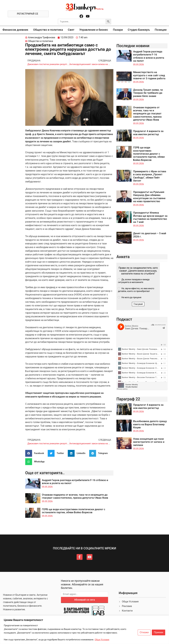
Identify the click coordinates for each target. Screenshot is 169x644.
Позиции (161, 30)
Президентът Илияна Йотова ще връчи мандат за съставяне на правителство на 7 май (150, 217)
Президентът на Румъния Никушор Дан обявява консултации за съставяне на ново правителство (149, 197)
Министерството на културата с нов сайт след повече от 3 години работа (149, 75)
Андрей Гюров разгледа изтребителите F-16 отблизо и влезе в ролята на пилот (149, 56)
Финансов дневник (15, 30)
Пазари (118, 30)
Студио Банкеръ (139, 30)
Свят (71, 30)
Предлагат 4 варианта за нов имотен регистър (148, 133)
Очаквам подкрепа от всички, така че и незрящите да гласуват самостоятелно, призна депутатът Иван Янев (75, 496)
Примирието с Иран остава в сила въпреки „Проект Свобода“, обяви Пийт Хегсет (150, 176)
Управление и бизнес (94, 30)
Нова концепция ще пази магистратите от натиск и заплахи (149, 442)
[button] (36, 453)
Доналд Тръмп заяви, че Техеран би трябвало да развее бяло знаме (148, 93)
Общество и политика (48, 30)
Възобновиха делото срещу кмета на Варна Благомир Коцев (150, 424)
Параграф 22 (128, 399)
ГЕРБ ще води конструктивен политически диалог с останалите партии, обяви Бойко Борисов (74, 511)
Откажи (144, 632)
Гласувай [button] (138, 304)
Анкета (123, 257)
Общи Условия (102, 640)
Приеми (159, 632)
